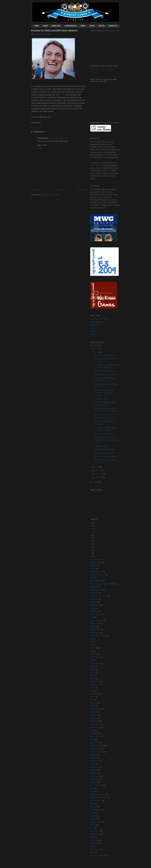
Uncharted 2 (95, 831)
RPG (92, 804)
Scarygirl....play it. (101, 446)
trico (92, 828)
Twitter (102, 26)
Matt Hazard (95, 743)
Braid (92, 608)
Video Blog (94, 840)
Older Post (82, 190)
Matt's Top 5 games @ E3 (104, 371)
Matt (92, 739)
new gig (63, 95)
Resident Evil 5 (96, 801)
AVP (92, 578)
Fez (92, 660)
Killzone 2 (94, 715)
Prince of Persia (96, 785)
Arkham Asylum (96, 572)
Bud (92, 617)
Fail (92, 651)
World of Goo (95, 849)
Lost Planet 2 (95, 727)
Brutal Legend (96, 614)
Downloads (56, 26)
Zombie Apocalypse (98, 855)
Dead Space (95, 633)
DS (91, 639)
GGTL (93, 678)
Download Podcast (97, 322)
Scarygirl (94, 807)
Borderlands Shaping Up (104, 355)
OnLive (93, 764)
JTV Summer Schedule (104, 434)
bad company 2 (96, 581)
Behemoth (94, 593)
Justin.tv (93, 712)
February (99, 474)
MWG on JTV (95, 325)
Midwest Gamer (96, 746)
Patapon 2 (94, 773)
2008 (95, 482)
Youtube (93, 328)
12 (91, 532)
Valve (92, 837)
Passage (94, 770)
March (98, 470)
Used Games (95, 834)
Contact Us (113, 26)
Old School (95, 761)
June (97, 349)
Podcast (93, 782)
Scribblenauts (96, 810)
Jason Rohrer (95, 709)
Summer (94, 819)
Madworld (94, 733)
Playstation (95, 779)
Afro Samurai (95, 559)
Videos (83, 26)
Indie (92, 700)
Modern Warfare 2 (97, 752)
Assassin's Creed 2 (98, 575)
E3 (91, 645)
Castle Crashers (96, 620)
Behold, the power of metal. (105, 449)
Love (92, 730)
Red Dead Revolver (98, 794)
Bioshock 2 (95, 599)
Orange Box (95, 767)
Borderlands (95, 605)
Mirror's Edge (95, 749)
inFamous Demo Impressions (106, 374)
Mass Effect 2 (96, 736)
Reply (40, 148)
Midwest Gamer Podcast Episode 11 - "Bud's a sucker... (104, 393)
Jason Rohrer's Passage (104, 453)
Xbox (92, 852)
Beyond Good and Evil (99, 596)
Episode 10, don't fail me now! (106, 456)
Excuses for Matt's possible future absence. (55, 30)
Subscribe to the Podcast (100, 319)
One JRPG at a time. (103, 418)
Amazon (93, 565)
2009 (95, 346)
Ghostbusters (95, 682)
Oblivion (93, 758)
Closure (93, 626)
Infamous (94, 703)
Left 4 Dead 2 (95, 724)
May (97, 352)
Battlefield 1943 (96, 590)
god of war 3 (95, 684)
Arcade (93, 568)
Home (37, 26)
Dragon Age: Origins (98, 636)
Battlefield (94, 587)
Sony (92, 813)
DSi (92, 642)
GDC (92, 675)
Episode (93, 648)
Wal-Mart (94, 843)
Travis (93, 825)
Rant (92, 791)
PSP (92, 788)
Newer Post (36, 190)
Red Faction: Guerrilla (99, 797)
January (98, 477)
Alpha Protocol (96, 562)
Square (93, 816)
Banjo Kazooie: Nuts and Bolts (102, 584)
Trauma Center (96, 822)
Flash (92, 666)
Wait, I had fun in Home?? (105, 415)
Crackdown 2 (95, 630)
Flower (93, 669)
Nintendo (94, 755)
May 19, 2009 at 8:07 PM (58, 138)
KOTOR (93, 718)
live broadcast (96, 165)
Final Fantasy (95, 663)
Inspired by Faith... (102, 399)
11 (91, 529)
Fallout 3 (94, 654)
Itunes (45, 26)
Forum (92, 26)
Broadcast (94, 611)
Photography (95, 776)
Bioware (93, 602)
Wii (91, 846)
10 (91, 526)
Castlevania (95, 623)
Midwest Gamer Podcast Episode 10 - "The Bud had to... (106, 440)
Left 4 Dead (95, 721)
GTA (92, 691)
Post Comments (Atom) (51, 195)
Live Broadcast (70, 26)
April (97, 467)
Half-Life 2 (94, 694)
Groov (93, 688)
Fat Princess (95, 657)
